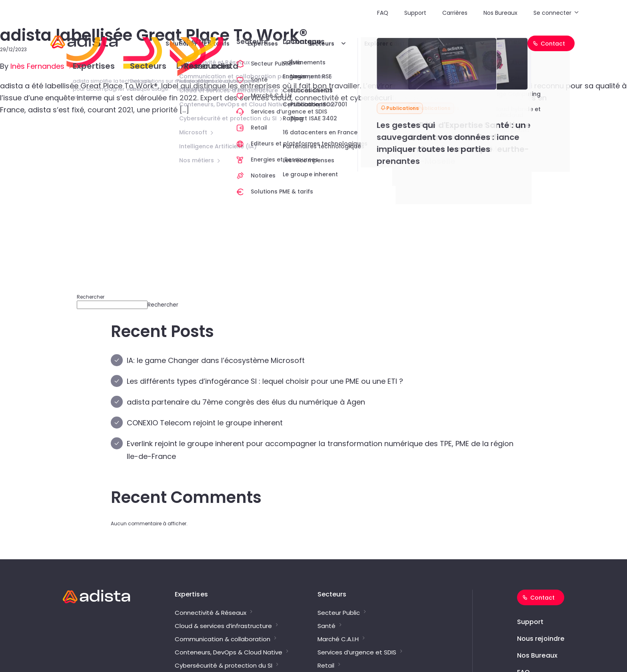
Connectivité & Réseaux (211, 613)
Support (415, 13)
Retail (326, 666)
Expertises (263, 44)
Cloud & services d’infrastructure (223, 626)
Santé (326, 626)
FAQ (383, 13)
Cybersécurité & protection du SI (224, 666)
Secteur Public (339, 613)
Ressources (456, 44)
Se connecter (552, 13)
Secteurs (321, 44)
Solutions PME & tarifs (198, 44)
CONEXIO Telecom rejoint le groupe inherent (205, 423)
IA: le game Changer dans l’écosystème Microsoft (216, 360)
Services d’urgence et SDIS (357, 652)
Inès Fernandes (38, 66)
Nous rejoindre (541, 639)
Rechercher (91, 297)
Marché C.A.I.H (338, 639)
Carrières (455, 13)
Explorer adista (387, 44)
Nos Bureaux (500, 13)
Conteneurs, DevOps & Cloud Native (229, 652)
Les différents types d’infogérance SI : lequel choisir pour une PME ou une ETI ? (265, 381)
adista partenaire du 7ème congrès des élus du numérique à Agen (246, 402)
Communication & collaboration (223, 639)
